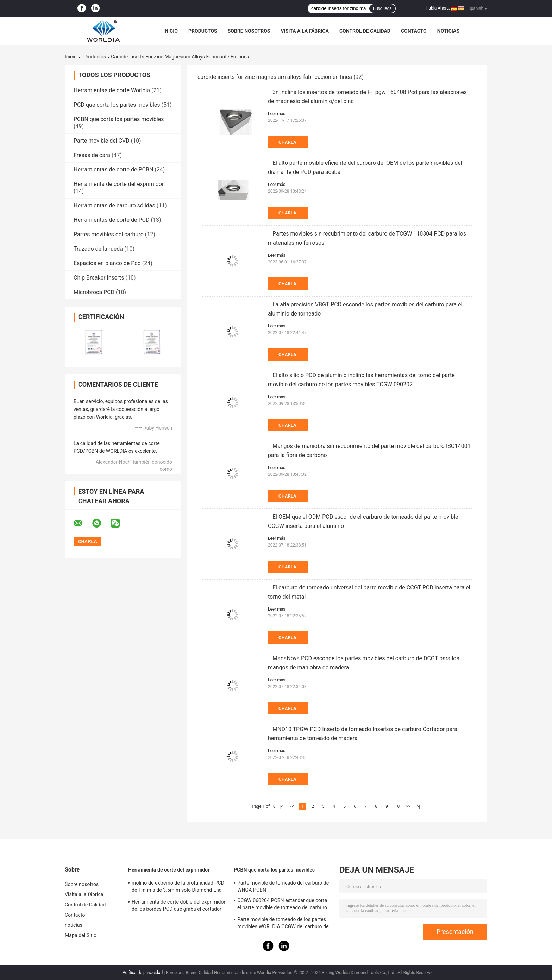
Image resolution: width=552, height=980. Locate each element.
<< (292, 806)
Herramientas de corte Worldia (112, 90)
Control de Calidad (365, 31)
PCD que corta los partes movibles (117, 105)
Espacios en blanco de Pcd (107, 263)
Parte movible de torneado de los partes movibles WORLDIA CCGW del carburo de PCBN (283, 924)
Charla (287, 142)
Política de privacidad (143, 973)
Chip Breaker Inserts (99, 278)
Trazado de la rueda (98, 249)
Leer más (277, 114)
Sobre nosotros (249, 31)
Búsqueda (382, 8)
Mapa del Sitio (81, 935)
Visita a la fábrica (305, 31)
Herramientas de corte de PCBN (113, 170)
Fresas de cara (92, 155)
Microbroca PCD (94, 292)
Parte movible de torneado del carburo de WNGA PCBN (283, 886)
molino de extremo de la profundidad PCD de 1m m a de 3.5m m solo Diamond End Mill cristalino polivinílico (178, 887)
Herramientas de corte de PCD (112, 220)
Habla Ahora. (438, 8)
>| (418, 806)
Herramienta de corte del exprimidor (119, 184)
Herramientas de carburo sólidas (114, 205)
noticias (448, 31)
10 (397, 806)
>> (408, 806)
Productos (203, 31)
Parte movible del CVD (102, 141)
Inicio (171, 31)
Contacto (414, 31)
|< (281, 806)
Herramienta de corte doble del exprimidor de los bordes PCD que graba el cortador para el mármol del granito (178, 906)
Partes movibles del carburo (109, 234)
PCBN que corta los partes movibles (119, 119)
